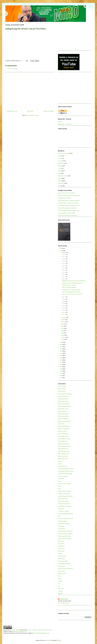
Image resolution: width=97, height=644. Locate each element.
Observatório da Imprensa (64, 524)
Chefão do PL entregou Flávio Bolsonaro (67, 208)
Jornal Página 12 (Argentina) (65, 506)
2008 (61, 378)
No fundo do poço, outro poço (69, 285)
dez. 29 (64, 255)
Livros (59, 168)
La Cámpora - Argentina (64, 511)
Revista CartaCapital (63, 561)
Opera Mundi (61, 526)
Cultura (60, 158)
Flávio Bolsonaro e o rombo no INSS (66, 213)
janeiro (63, 339)
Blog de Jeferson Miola (63, 416)
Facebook (60, 122)
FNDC (59, 489)
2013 (61, 367)
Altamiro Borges (64, 599)
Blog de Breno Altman (63, 401)
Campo (60, 156)
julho (62, 326)
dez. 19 (64, 268)
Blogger (59, 640)
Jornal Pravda (61, 509)
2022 (61, 347)
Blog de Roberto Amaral (64, 454)
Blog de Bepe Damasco (63, 399)
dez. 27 (64, 257)
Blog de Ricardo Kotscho (64, 451)
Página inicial (30, 111)
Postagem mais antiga (48, 111)
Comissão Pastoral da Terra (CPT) (66, 469)
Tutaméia (60, 581)
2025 (61, 251)
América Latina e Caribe (64, 153)
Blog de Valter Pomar (63, 459)
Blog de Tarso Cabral (63, 456)
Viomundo (60, 594)
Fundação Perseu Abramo (64, 494)
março (63, 335)
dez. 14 (64, 279)
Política (60, 181)
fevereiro (63, 337)
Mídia (59, 171)
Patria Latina (61, 544)
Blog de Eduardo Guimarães (64, 406)
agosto (63, 324)
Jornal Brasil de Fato (63, 499)
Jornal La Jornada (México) (64, 504)
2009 (61, 376)
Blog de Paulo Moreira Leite (64, 446)
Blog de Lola (61, 424)
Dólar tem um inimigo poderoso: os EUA (72, 292)
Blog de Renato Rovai (63, 449)
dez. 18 (64, 270)
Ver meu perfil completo (64, 603)
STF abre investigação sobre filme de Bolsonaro (69, 196)
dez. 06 (64, 308)
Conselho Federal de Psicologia (65, 474)
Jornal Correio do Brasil (63, 501)
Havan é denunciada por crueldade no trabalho (69, 201)
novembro (64, 317)
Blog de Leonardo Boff (63, 419)
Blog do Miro (7, 630)
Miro (59, 173)
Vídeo (59, 186)
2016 (61, 360)
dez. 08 (64, 303)
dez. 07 (64, 306)
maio (62, 331)
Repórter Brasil (61, 559)
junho (63, 328)
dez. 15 (64, 277)
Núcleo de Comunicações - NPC (65, 519)
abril (62, 333)
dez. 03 (64, 310)
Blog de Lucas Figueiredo (64, 426)
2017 (61, 358)
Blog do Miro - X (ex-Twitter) (65, 124)
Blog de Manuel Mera (63, 434)
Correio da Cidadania (63, 476)
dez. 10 (64, 299)
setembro (63, 322)
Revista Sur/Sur (62, 571)
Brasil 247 (60, 461)
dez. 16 (64, 274)
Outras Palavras (62, 529)
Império (60, 166)
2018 (61, 356)
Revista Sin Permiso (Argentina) (65, 569)
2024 (61, 342)
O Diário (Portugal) (62, 521)
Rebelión (60, 554)
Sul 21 (59, 576)
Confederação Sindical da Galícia (66, 471)
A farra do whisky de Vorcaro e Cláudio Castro (69, 210)
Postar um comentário (13, 69)
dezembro (63, 253)
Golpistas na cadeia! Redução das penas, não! (73, 283)
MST (59, 516)
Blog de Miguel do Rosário (64, 439)
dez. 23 (64, 261)
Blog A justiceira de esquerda (65, 394)
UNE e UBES (61, 589)
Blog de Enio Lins (62, 411)
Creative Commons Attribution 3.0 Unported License (40, 630)
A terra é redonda (62, 386)
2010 (61, 373)
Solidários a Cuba (62, 574)
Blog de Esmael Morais (63, 414)
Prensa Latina (61, 551)
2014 (61, 364)
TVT (59, 584)
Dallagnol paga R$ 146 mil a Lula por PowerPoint (74, 281)
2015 (61, 362)
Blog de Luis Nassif (63, 431)
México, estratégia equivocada (69, 287)
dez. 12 (64, 297)
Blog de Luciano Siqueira (64, 429)
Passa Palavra (61, 541)
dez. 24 (64, 259)
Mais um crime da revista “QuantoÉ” (66, 193)
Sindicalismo (61, 183)
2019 (61, 353)
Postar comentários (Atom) (32, 115)
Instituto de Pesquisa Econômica (65, 496)
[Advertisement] (30, 91)
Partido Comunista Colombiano (65, 531)
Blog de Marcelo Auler (63, 436)
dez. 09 (64, 301)
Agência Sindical (62, 389)
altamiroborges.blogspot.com (19, 632)
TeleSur (60, 579)
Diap (59, 481)
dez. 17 (64, 272)
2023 (61, 344)
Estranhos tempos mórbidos (64, 198)
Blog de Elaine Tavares (63, 409)
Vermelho (60, 591)
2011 (61, 371)
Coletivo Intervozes (62, 466)
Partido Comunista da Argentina (65, 534)
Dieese (60, 486)
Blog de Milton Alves (63, 441)
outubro (63, 320)
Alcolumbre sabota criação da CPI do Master (68, 203)
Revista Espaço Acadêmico (64, 564)
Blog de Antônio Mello (63, 396)
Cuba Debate (61, 479)
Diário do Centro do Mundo (64, 484)
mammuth (48, 640)
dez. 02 (64, 312)
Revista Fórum (61, 566)
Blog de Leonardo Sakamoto (65, 421)
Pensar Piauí (61, 546)
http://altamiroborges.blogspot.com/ (41, 633)
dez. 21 (64, 266)
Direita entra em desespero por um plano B (68, 215)
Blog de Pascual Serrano (64, 444)
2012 (61, 369)
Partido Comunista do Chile (64, 536)
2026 (61, 248)
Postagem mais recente (12, 111)
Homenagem (61, 163)
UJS (59, 586)
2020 (61, 351)
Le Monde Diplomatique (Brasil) (65, 514)
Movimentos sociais (63, 176)
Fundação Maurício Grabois (64, 491)
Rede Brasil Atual (62, 556)
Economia (60, 161)
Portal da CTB (61, 549)
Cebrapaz (60, 464)
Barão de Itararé (62, 391)
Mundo (60, 178)
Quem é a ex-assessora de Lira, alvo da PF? (72, 294)
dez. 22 (64, 263)
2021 (61, 349)
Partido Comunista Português (65, 539)
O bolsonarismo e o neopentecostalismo (71, 290)
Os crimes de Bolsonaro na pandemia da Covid (69, 205)
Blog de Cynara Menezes (64, 404)
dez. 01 (64, 315)
